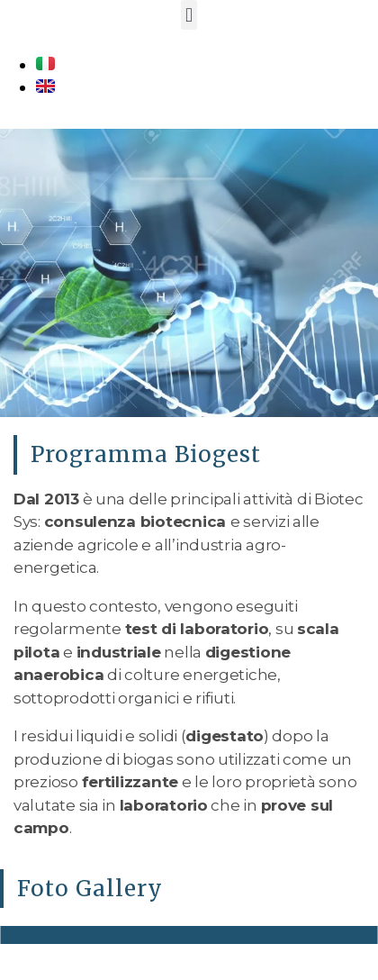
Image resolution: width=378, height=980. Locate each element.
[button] (189, 15)
